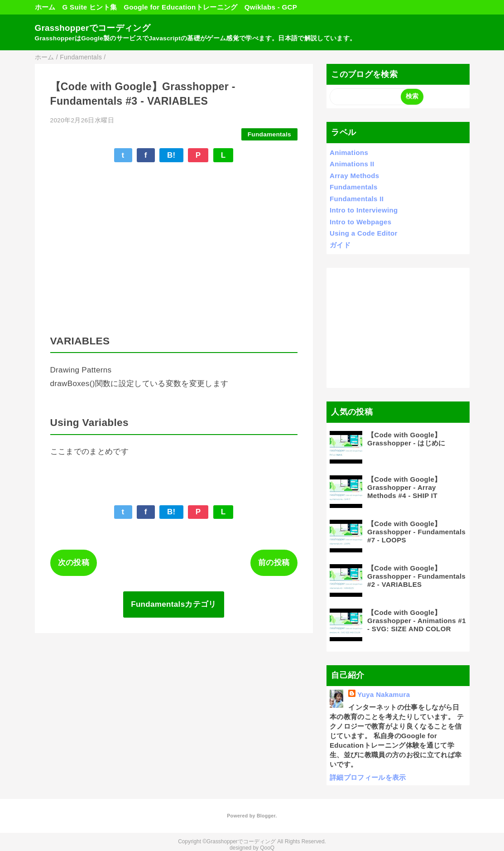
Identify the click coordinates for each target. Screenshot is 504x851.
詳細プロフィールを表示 (368, 777)
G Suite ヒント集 (90, 7)
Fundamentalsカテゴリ (174, 604)
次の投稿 (74, 563)
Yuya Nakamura (384, 694)
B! (171, 155)
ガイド (340, 245)
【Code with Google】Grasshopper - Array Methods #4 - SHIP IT (404, 487)
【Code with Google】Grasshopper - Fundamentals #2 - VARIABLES (416, 576)
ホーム (45, 7)
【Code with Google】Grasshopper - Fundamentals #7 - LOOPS (416, 532)
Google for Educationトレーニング (180, 7)
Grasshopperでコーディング (93, 28)
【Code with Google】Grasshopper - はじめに (406, 439)
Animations (349, 152)
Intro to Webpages (360, 222)
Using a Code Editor (364, 233)
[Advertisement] (398, 328)
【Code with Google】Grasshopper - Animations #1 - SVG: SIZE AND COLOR (417, 621)
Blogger (266, 816)
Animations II (352, 164)
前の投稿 (274, 563)
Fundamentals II (357, 199)
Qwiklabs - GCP (271, 7)
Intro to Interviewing (364, 210)
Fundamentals (269, 134)
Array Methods (354, 176)
